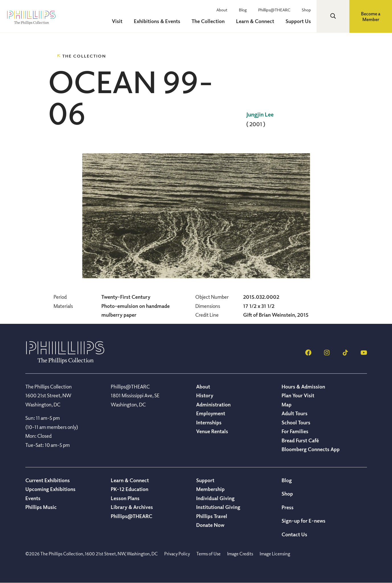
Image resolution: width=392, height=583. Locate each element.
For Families (295, 431)
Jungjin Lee (260, 114)
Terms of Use (209, 554)
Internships (209, 422)
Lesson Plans (125, 498)
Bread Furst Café (300, 440)
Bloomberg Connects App (311, 449)
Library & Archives (132, 507)
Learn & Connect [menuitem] (255, 21)
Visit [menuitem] (117, 21)
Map (287, 404)
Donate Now (210, 525)
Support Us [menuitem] (298, 21)
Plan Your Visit (298, 395)
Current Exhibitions (48, 480)
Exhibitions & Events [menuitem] (157, 21)
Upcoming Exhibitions (50, 489)
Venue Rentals (212, 431)
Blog (243, 10)
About (222, 10)
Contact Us (294, 534)
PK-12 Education (130, 489)
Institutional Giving (218, 507)
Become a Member (371, 17)
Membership (210, 489)
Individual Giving (215, 498)
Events (33, 498)
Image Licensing (275, 554)
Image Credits (240, 554)
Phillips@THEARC (274, 10)
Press (288, 507)
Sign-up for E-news (303, 521)
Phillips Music (41, 507)
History (205, 395)
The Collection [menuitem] (208, 21)
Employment (211, 413)
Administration (213, 404)
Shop (306, 10)
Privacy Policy (177, 554)
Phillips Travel (212, 516)
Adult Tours (294, 413)
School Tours (296, 422)
